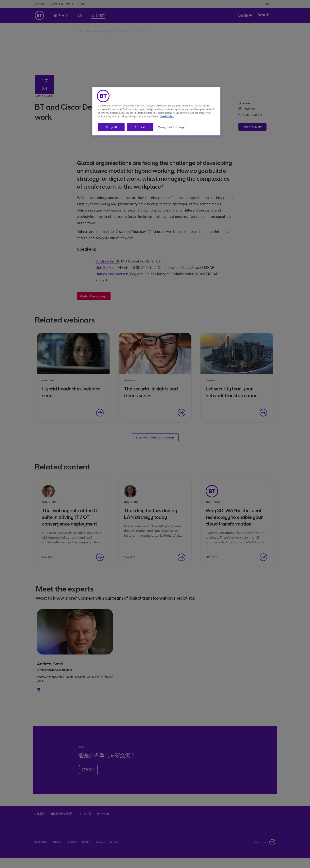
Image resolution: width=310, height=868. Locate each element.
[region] (156, 111)
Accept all (111, 127)
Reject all (140, 127)
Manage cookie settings (171, 127)
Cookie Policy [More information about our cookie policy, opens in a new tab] (167, 116)
